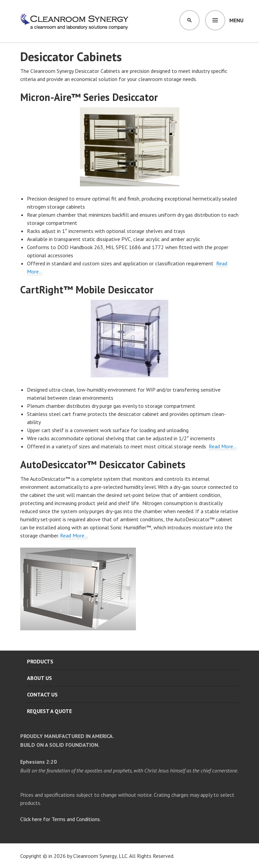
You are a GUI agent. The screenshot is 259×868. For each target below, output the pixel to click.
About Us (39, 678)
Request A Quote (49, 711)
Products (40, 661)
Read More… (223, 446)
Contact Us (42, 694)
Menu (236, 20)
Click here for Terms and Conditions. (61, 819)
